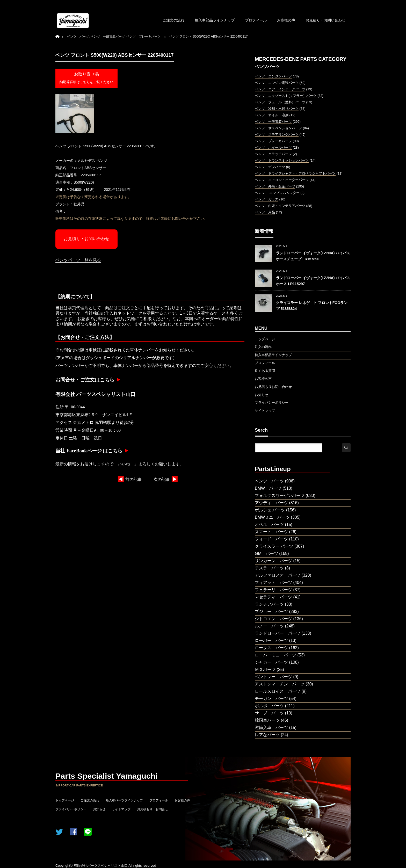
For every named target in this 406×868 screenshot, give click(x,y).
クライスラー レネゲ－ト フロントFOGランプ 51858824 (312, 306)
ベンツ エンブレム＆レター (277, 193)
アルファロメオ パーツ (278, 575)
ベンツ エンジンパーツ (273, 76)
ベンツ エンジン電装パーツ (277, 83)
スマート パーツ (271, 532)
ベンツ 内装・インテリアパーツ (280, 206)
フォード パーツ (271, 539)
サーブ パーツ (269, 713)
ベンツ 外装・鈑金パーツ (275, 186)
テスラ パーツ (269, 568)
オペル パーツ (269, 525)
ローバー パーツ (271, 641)
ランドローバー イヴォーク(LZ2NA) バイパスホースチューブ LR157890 (313, 256)
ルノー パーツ (269, 626)
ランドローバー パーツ (278, 633)
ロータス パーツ (271, 648)
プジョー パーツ (271, 612)
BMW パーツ (268, 488)
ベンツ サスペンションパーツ (278, 128)
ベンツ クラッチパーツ (273, 154)
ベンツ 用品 (265, 212)
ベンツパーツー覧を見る (78, 260)
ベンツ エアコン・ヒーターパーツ (282, 180)
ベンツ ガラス (267, 199)
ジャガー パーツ (271, 662)
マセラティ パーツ (273, 597)
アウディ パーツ (271, 503)
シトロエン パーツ (273, 619)
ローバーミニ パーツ (275, 655)
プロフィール (256, 20)
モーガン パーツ (271, 699)
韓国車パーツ (267, 720)
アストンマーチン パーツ (280, 684)
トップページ (65, 800)
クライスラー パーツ (274, 546)
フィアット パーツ (273, 583)
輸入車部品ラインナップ (215, 20)
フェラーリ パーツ (273, 590)
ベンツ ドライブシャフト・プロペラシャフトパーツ (295, 173)
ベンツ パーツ (269, 481)
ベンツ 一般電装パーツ (273, 122)
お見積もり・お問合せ (153, 809)
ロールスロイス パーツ (278, 691)
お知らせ (99, 809)
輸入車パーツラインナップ (124, 800)
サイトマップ (121, 809)
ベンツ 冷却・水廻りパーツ (277, 109)
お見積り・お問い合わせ (325, 20)
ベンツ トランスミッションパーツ (282, 160)
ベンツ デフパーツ (270, 167)
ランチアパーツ (269, 604)
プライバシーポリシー (71, 809)
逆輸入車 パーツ (271, 728)
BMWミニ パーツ (272, 517)
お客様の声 (286, 20)
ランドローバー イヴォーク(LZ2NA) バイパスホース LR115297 (313, 281)
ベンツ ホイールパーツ (273, 147)
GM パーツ (266, 554)
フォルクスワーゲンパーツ (280, 496)
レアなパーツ (267, 735)
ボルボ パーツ (269, 706)
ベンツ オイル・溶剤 (272, 115)
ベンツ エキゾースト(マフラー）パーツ (286, 96)
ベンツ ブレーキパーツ (273, 141)
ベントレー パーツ (273, 677)
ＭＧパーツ (265, 670)
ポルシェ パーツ (270, 510)
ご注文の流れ (173, 20)
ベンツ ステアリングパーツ (277, 135)
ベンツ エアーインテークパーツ (280, 89)
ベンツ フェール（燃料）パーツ (280, 102)
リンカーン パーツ (273, 561)
